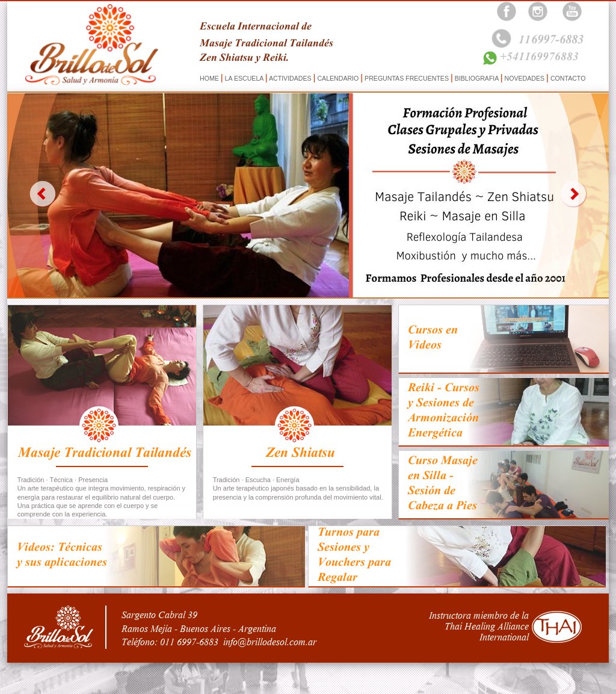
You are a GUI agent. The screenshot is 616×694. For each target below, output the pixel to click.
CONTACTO (567, 78)
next (574, 194)
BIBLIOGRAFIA (477, 78)
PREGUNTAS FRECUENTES (407, 78)
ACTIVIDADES (291, 78)
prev (42, 194)
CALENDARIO (338, 78)
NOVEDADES (525, 78)
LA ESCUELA (244, 78)
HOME (210, 78)
